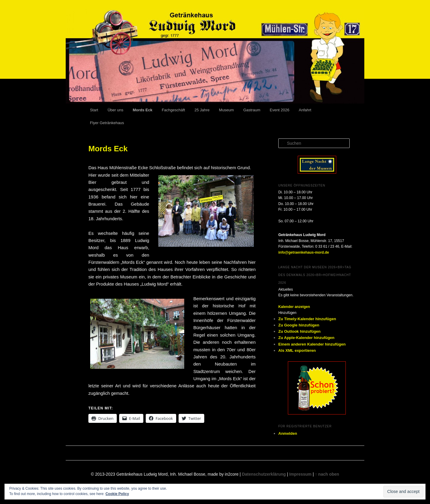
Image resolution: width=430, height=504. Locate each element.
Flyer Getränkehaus (107, 123)
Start (94, 110)
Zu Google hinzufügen (299, 325)
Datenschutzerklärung (264, 474)
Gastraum (252, 110)
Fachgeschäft (173, 110)
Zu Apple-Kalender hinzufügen (306, 338)
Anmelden (288, 433)
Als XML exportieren (297, 350)
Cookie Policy (117, 494)
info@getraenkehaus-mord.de (304, 252)
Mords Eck (142, 110)
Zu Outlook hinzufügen (300, 331)
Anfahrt (305, 110)
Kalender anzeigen (294, 307)
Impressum (301, 474)
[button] (287, 313)
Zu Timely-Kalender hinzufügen (307, 319)
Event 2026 (279, 110)
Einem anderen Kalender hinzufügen (312, 344)
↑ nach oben (327, 474)
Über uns (115, 110)
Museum (226, 110)
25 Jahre (202, 110)
